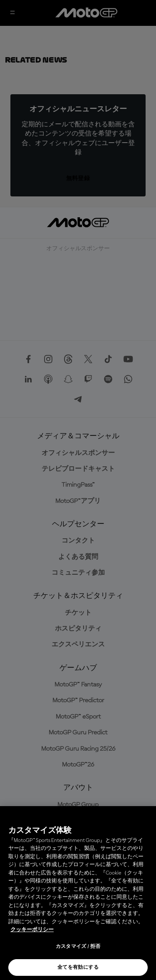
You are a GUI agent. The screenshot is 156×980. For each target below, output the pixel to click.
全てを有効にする (78, 967)
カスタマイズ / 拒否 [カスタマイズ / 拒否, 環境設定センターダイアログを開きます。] (78, 947)
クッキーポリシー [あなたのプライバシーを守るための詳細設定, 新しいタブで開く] (32, 930)
